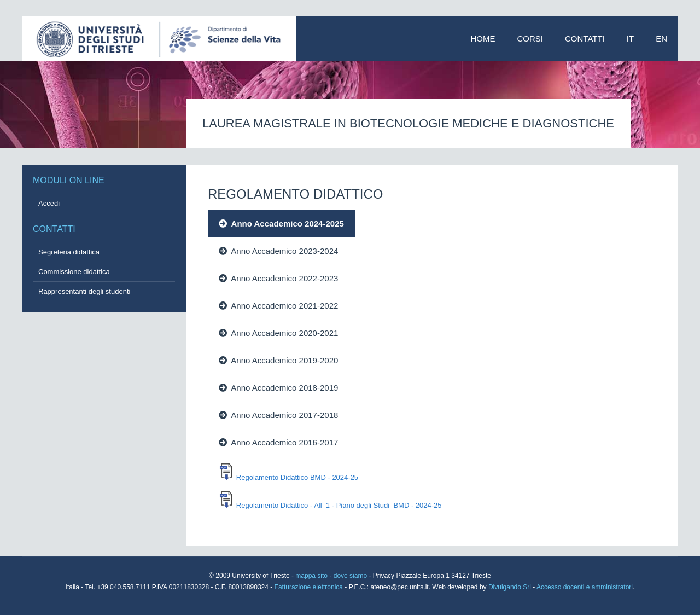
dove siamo (350, 576)
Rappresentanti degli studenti (84, 291)
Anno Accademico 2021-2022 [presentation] (278, 306)
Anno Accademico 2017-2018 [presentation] (278, 415)
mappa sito (312, 576)
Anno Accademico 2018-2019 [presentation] (278, 388)
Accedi (49, 203)
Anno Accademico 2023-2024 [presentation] (278, 251)
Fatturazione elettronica (310, 587)
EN (661, 39)
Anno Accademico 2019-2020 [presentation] (278, 360)
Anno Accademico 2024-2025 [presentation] (281, 224)
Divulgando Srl (510, 587)
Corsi (530, 39)
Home (483, 39)
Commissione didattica (74, 272)
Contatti (585, 39)
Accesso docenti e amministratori (585, 587)
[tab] (393, 224)
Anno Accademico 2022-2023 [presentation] (278, 278)
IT (630, 39)
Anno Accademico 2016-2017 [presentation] (278, 442)
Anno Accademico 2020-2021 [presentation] (278, 333)
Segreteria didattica (69, 252)
